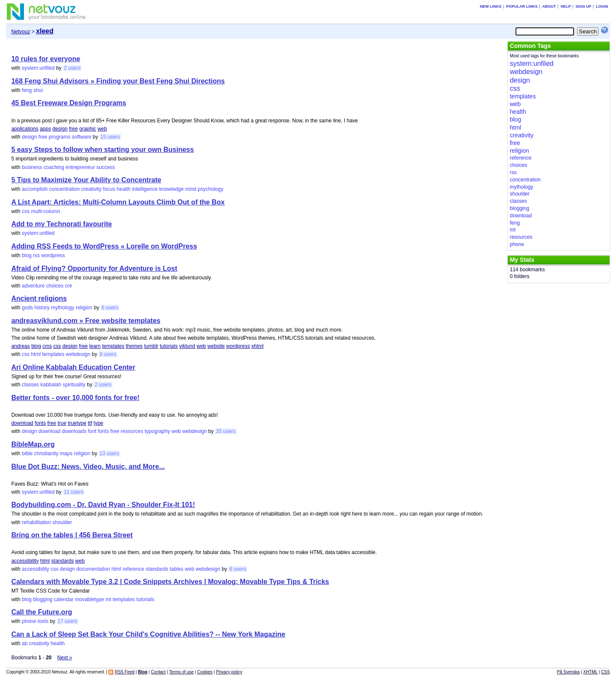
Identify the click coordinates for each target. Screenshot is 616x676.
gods (27, 308)
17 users (68, 621)
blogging (43, 599)
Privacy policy (229, 672)
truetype (77, 423)
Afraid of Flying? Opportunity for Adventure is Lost (94, 268)
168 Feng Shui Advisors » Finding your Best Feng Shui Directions (118, 81)
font (92, 431)
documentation (93, 569)
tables (177, 569)
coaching (54, 167)
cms (47, 346)
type (99, 423)
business (32, 167)
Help (566, 6)
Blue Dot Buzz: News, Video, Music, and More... (88, 467)
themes (134, 346)
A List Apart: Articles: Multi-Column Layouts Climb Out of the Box (118, 202)
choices (55, 286)
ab (25, 643)
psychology (210, 189)
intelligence (145, 189)
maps (66, 454)
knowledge (171, 189)
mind (191, 189)
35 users (226, 431)
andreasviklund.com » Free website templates (86, 321)
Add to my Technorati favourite (61, 224)
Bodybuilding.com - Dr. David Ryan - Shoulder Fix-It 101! (103, 505)
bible (27, 454)
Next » (65, 658)
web (102, 129)
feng (27, 90)
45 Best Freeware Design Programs (69, 103)
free (73, 129)
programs (60, 137)
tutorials (169, 346)
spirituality (74, 385)
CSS (606, 672)
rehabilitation (36, 522)
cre (69, 286)
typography (157, 431)
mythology (63, 308)
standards (63, 561)
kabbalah (51, 385)
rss (36, 255)
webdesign (78, 354)
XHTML (590, 672)
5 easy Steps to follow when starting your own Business (102, 150)
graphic (87, 129)
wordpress (53, 255)
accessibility (25, 561)
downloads (74, 431)
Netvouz (21, 32)
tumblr (151, 346)
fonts (40, 423)
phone (29, 621)
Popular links (522, 6)
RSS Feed (124, 672)
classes (30, 385)
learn (95, 346)
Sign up (583, 6)
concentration (64, 189)
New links (491, 6)
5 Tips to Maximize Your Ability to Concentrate (86, 180)
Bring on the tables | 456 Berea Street (72, 535)
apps (45, 129)
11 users (74, 492)
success (105, 167)
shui (38, 90)
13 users (110, 454)
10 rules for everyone (46, 59)
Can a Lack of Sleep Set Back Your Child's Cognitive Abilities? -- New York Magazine (148, 634)
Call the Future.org (41, 612)
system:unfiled (38, 68)
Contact (158, 672)
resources (132, 431)
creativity (91, 189)
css (26, 211)
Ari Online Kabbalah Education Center (73, 367)
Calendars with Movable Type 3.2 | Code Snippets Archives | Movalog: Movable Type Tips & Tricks (170, 582)
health (124, 189)
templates (113, 346)
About (549, 6)
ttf (90, 423)
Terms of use (181, 672)
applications (25, 129)
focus (109, 189)
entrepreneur (80, 167)
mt (108, 599)
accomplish (35, 189)
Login (602, 6)
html (36, 354)
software (81, 137)
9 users (108, 354)
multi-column (45, 211)
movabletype (89, 599)
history (42, 308)
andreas (20, 346)
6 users (110, 308)
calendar (64, 599)
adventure (33, 286)
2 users (72, 68)
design (60, 129)
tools (43, 621)
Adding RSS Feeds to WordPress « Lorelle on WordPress (104, 246)
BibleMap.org (33, 444)
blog (27, 255)
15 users (110, 137)
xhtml (258, 346)
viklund (187, 346)
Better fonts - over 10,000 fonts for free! (75, 398)
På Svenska (568, 672)
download (22, 423)
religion (84, 308)
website (216, 346)
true (62, 423)
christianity (46, 454)
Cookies (205, 672)
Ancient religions (39, 298)
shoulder (62, 522)
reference (134, 569)
